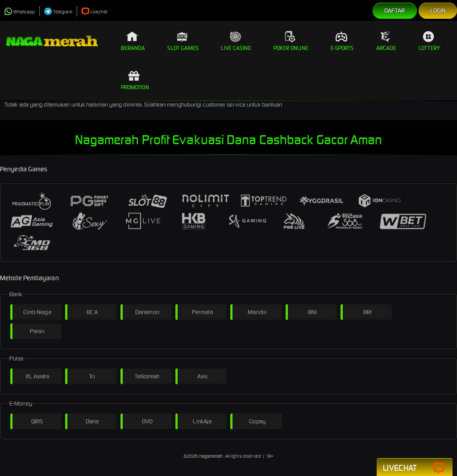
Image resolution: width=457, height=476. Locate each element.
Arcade (386, 41)
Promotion (135, 80)
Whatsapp (20, 12)
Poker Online (291, 41)
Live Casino (236, 41)
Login (438, 10)
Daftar (395, 10)
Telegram (58, 12)
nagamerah (211, 456)
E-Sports (342, 41)
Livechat (95, 12)
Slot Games (183, 41)
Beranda (133, 41)
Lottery (429, 41)
